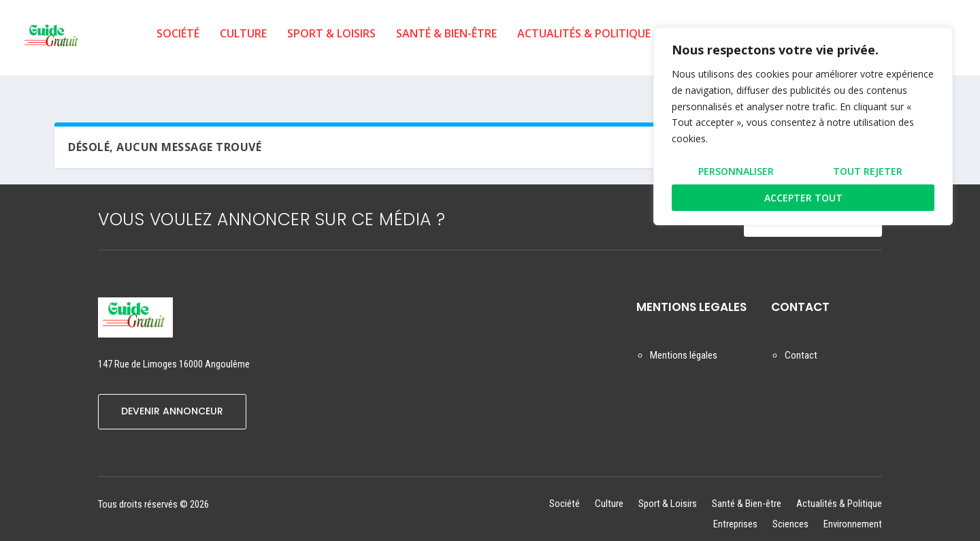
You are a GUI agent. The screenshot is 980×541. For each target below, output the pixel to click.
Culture (243, 43)
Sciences (790, 513)
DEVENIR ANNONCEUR (172, 400)
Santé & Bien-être (446, 43)
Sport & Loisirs (331, 43)
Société (178, 43)
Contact (801, 344)
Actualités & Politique (584, 43)
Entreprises (735, 513)
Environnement (853, 513)
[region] (803, 126)
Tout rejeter (868, 171)
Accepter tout (803, 198)
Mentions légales (684, 344)
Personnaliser (736, 171)
